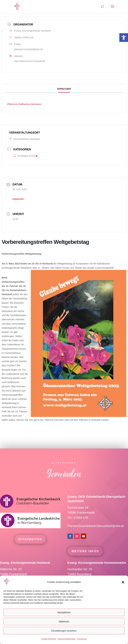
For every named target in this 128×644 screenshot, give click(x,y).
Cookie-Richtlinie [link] (48, 639)
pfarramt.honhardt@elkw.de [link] (28, 49)
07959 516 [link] (28, 38)
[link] (124, 38)
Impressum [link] (82, 639)
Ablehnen (64, 621)
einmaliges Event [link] (25, 156)
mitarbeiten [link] (30, 545)
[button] (123, 582)
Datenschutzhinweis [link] (67, 639)
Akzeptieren (64, 612)
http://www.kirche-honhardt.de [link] (30, 61)
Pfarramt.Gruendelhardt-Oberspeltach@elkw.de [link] (96, 532)
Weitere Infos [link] (85, 558)
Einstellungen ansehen (64, 631)
